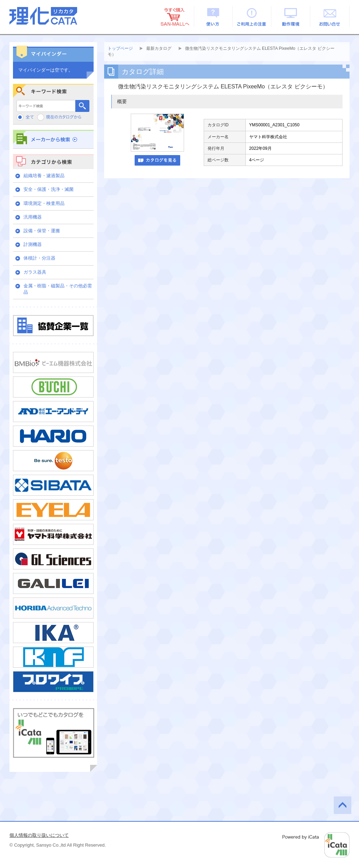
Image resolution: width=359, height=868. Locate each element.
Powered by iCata (316, 845)
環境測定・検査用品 (44, 203)
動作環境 (291, 16)
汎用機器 (33, 217)
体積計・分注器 (39, 258)
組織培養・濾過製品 (44, 176)
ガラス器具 (35, 272)
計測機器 (33, 244)
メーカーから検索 (53, 139)
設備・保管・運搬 (42, 231)
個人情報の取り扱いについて (39, 835)
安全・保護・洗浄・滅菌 (49, 189)
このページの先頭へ (343, 805)
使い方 (213, 16)
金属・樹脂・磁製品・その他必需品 (58, 289)
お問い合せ (330, 16)
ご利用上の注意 (252, 16)
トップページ (120, 48)
